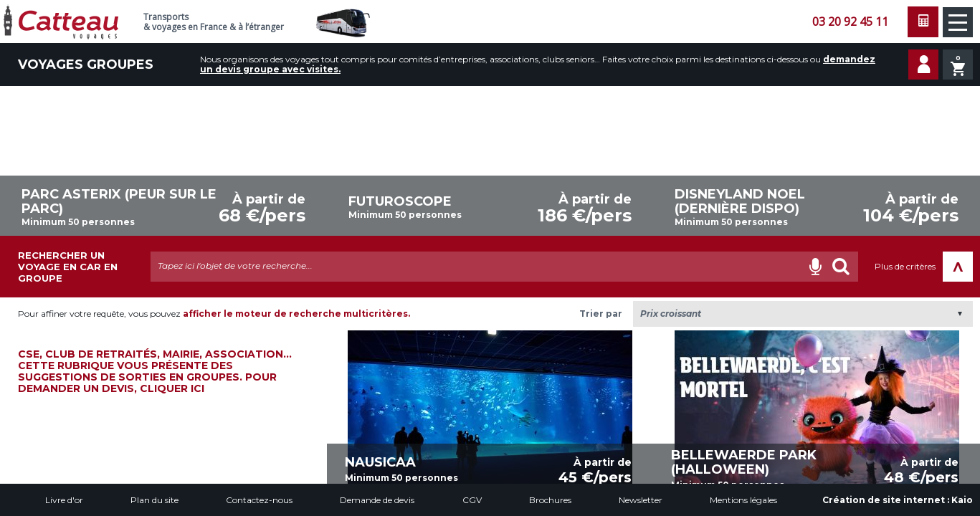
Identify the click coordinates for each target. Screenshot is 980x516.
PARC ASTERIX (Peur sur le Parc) (119, 201)
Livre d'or (64, 500)
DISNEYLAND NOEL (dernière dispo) (740, 201)
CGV (472, 500)
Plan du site (154, 500)
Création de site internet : (898, 500)
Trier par (601, 314)
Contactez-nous (259, 500)
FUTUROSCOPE (400, 201)
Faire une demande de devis (923, 22)
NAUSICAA (380, 462)
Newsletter (641, 500)
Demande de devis (377, 500)
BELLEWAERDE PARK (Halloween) (744, 462)
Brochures (550, 500)
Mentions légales (743, 500)
